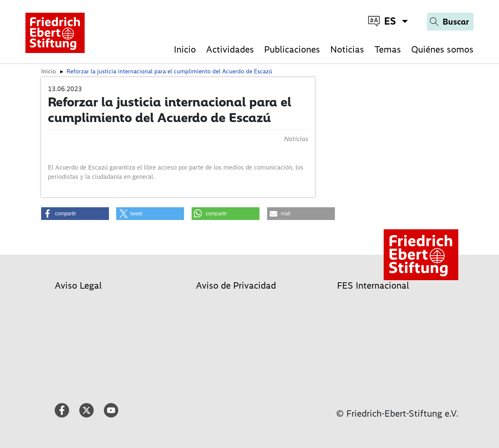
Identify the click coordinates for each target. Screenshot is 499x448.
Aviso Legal (78, 285)
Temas (388, 49)
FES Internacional (373, 285)
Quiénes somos (442, 49)
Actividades (230, 49)
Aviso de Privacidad (236, 285)
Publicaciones (292, 49)
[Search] (450, 22)
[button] (75, 214)
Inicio (185, 49)
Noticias (347, 49)
